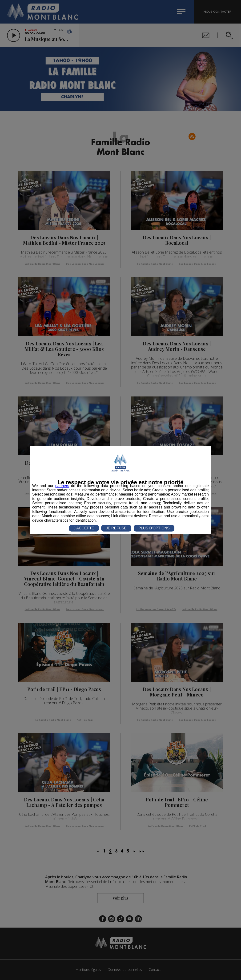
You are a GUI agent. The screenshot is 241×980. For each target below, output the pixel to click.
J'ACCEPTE (84, 528)
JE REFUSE (116, 528)
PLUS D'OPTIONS (154, 528)
